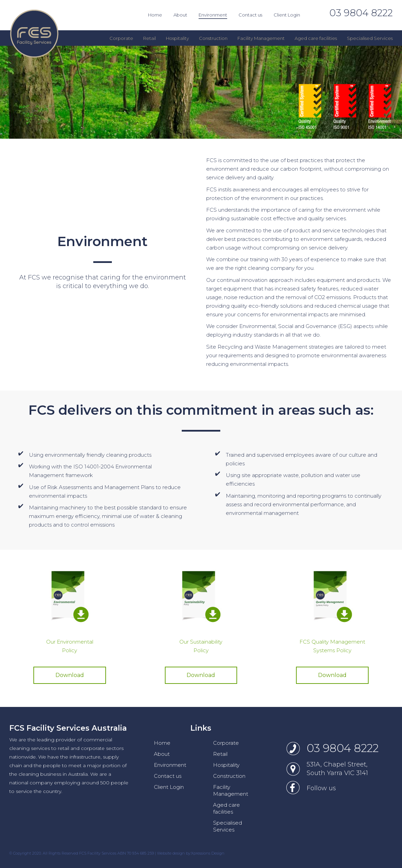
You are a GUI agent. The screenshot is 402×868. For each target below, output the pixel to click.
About (162, 754)
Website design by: (174, 853)
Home (162, 743)
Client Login (169, 787)
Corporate (226, 743)
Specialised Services (228, 826)
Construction (229, 776)
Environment (170, 765)
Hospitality (226, 765)
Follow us (321, 788)
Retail (220, 754)
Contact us (168, 776)
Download (70, 675)
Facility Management (231, 790)
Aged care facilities (226, 808)
